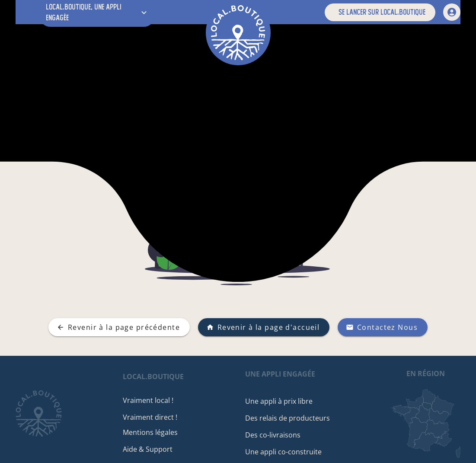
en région (426, 374)
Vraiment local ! (154, 400)
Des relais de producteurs (291, 418)
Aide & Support (154, 449)
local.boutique (159, 377)
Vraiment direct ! (156, 417)
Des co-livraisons (276, 435)
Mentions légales (156, 432)
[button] (380, 12)
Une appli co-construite (286, 452)
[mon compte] (452, 12)
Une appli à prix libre (282, 401)
